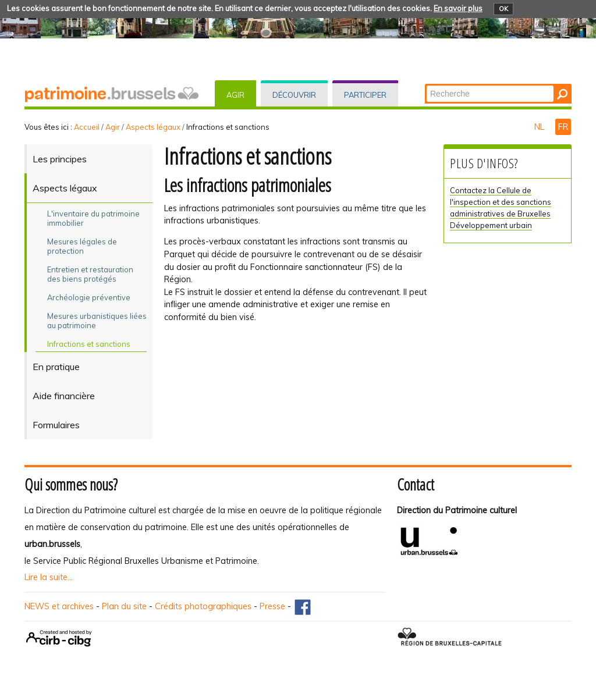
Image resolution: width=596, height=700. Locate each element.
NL (540, 127)
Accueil (87, 127)
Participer (365, 95)
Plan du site (124, 606)
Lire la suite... (49, 577)
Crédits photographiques (203, 606)
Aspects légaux (153, 127)
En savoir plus (458, 8)
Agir (235, 95)
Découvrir (294, 95)
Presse (272, 606)
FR (563, 127)
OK (503, 9)
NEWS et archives (59, 606)
